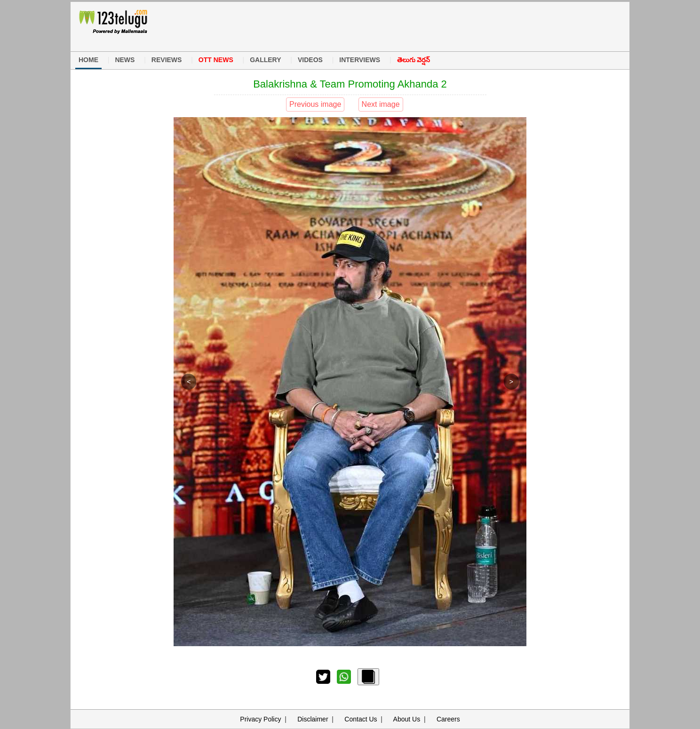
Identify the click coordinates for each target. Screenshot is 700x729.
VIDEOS (310, 60)
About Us (407, 719)
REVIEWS (167, 60)
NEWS (125, 60)
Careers (448, 719)
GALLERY (265, 60)
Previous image (315, 104)
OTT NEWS (216, 60)
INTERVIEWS (360, 60)
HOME (88, 60)
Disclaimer (313, 719)
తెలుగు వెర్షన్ (414, 60)
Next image (381, 104)
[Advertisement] (345, 25)
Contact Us (361, 719)
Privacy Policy (260, 719)
